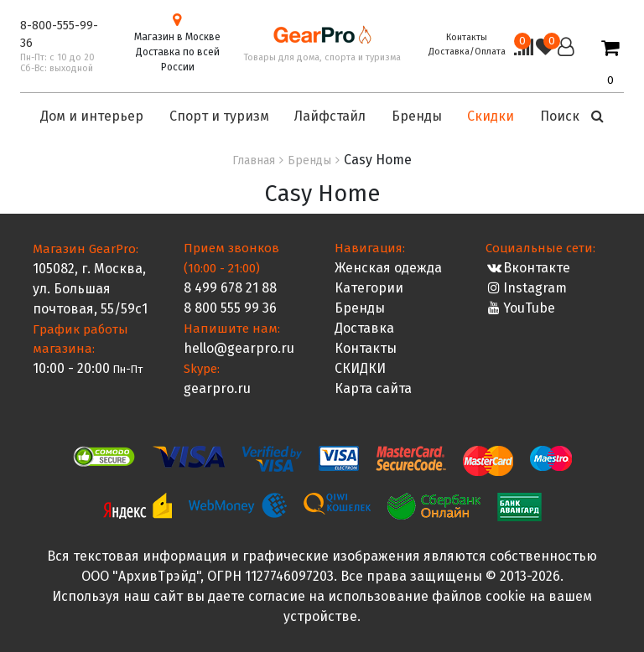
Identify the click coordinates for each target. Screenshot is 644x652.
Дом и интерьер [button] (92, 116)
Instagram (526, 288)
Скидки (491, 116)
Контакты (467, 37)
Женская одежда (388, 268)
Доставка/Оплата (467, 52)
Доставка (364, 328)
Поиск (572, 116)
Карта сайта (373, 388)
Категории (369, 288)
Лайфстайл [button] (330, 116)
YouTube (520, 308)
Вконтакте (528, 268)
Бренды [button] (417, 116)
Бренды (360, 308)
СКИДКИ (360, 368)
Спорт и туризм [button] (219, 116)
